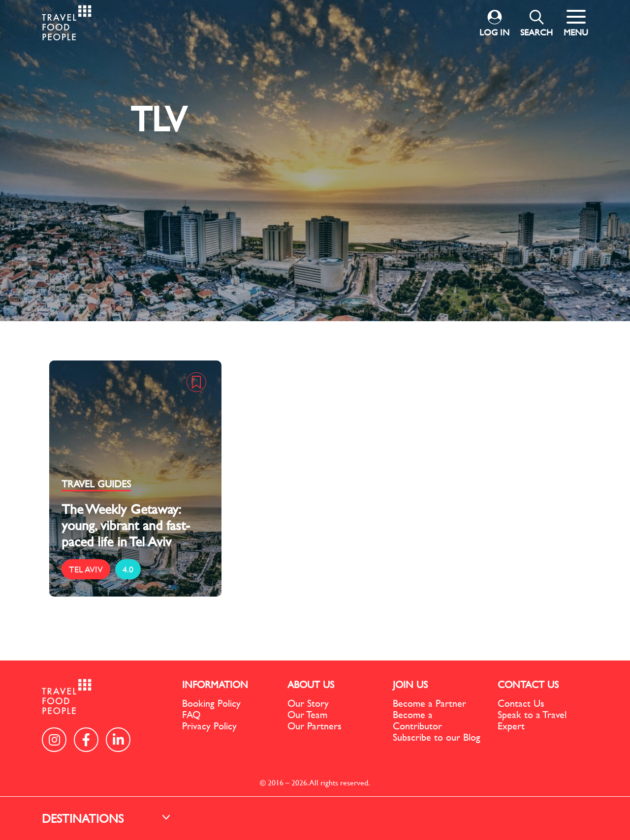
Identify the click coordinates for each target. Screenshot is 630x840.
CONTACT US (528, 684)
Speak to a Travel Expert (532, 720)
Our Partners (315, 726)
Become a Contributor (417, 720)
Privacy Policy (209, 726)
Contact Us (521, 703)
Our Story (308, 703)
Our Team (307, 714)
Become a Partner (429, 703)
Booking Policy (211, 703)
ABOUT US (311, 684)
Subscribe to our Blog (437, 737)
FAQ (191, 714)
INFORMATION (215, 684)
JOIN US (410, 684)
